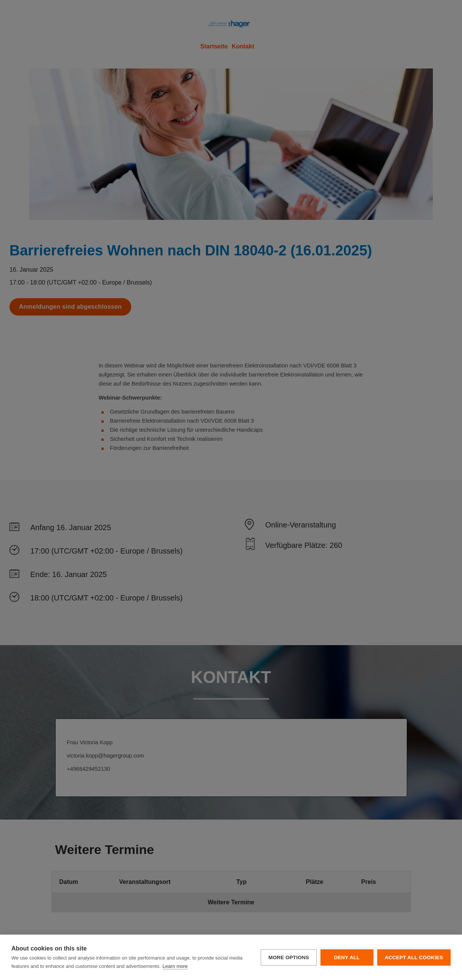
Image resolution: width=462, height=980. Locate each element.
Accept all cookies (414, 957)
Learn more (175, 966)
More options (289, 957)
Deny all (347, 957)
